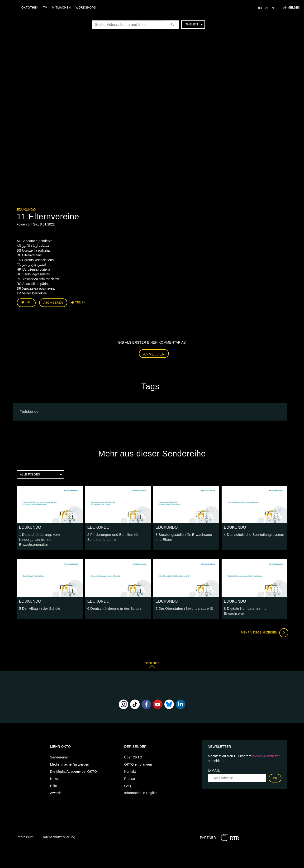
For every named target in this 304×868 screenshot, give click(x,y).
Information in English (141, 786)
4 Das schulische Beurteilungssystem (253, 534)
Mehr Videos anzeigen (264, 626)
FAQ (128, 779)
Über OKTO (133, 750)
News (54, 772)
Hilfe (54, 779)
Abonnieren (53, 302)
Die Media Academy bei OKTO (74, 765)
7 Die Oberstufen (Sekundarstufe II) (183, 602)
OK (275, 771)
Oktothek (31, 8)
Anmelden (154, 353)
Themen (194, 24)
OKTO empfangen (138, 758)
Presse (130, 772)
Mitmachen (63, 8)
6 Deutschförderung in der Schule (113, 602)
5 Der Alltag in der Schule (38, 602)
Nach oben (152, 659)
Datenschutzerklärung (58, 830)
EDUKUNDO (26, 210)
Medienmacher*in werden (70, 758)
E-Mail (214, 763)
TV (46, 8)
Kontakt (130, 765)
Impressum (25, 830)
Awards (56, 786)
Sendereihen (60, 750)
